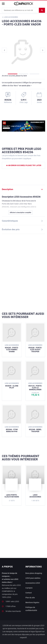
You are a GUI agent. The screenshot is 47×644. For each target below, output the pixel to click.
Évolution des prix (11, 229)
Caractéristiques (10, 221)
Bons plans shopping (34, 573)
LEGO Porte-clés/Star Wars (12, 496)
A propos (29, 588)
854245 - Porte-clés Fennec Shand (12, 348)
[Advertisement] (23, 273)
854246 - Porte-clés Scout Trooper (35, 348)
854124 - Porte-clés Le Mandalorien (35, 386)
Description (8, 189)
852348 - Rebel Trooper (35, 429)
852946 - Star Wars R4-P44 (12, 429)
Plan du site (30, 598)
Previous (4, 50)
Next (43, 50)
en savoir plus (25, 86)
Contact (29, 593)
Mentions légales (32, 602)
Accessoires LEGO (33, 583)
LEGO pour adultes (33, 578)
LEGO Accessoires (35, 496)
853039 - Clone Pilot (12, 385)
